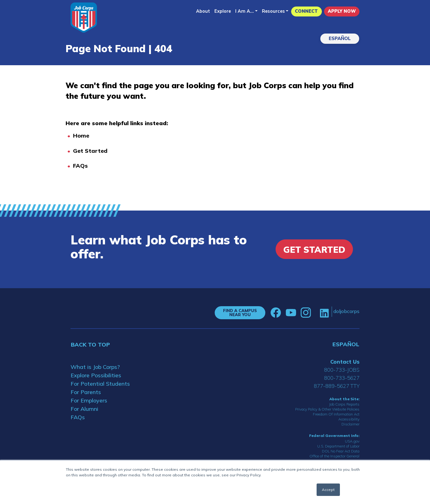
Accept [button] (328, 490)
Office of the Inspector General (334, 456)
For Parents (86, 392)
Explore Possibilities (96, 375)
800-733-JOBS (342, 370)
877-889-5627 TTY (337, 386)
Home (81, 136)
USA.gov (352, 441)
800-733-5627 (342, 378)
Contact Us (345, 362)
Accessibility (349, 419)
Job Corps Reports (344, 404)
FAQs (80, 166)
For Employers (89, 400)
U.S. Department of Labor (338, 446)
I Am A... (245, 11)
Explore (223, 11)
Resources (273, 11)
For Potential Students (100, 384)
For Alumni (84, 409)
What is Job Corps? (95, 367)
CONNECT (306, 11)
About (203, 11)
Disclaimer (350, 424)
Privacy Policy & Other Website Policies (327, 409)
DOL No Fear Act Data (341, 451)
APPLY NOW (342, 11)
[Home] (84, 18)
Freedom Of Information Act (336, 414)
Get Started (90, 151)
